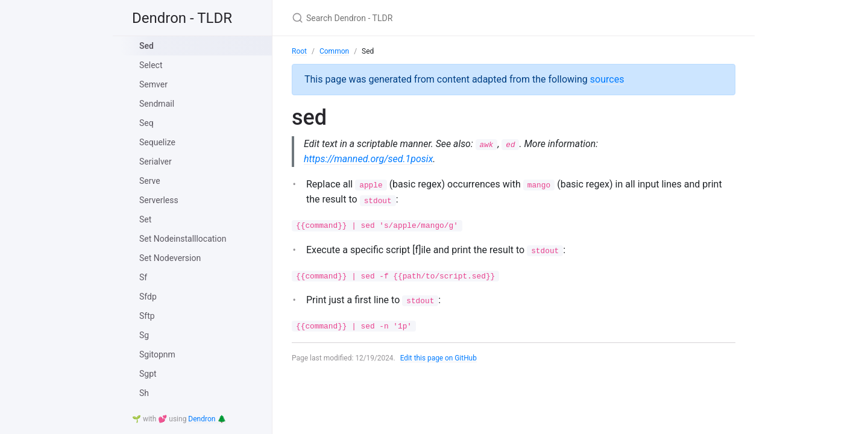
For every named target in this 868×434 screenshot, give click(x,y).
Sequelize (157, 142)
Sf (143, 277)
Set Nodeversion (170, 258)
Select (151, 65)
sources (607, 79)
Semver (153, 84)
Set (145, 219)
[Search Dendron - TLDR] (434, 18)
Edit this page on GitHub (439, 358)
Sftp (147, 316)
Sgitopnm (157, 354)
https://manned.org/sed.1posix (369, 159)
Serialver (156, 162)
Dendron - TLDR (182, 18)
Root (299, 51)
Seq (146, 123)
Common (334, 51)
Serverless (159, 200)
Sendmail (157, 104)
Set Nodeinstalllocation (183, 239)
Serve (150, 181)
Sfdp (148, 297)
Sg (144, 335)
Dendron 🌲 (207, 419)
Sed (146, 46)
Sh (144, 393)
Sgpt (148, 374)
